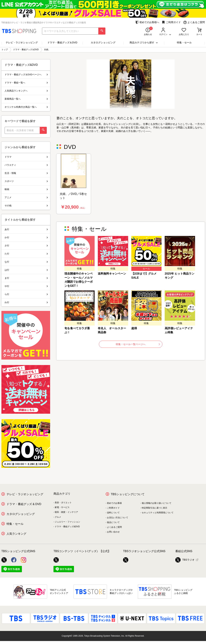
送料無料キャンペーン (112, 274)
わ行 (26, 302)
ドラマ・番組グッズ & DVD (24, 504)
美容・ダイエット (63, 503)
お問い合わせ (113, 532)
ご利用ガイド (171, 22)
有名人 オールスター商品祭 (112, 330)
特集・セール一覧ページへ (138, 344)
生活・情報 (26, 173)
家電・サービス (62, 507)
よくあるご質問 (194, 22)
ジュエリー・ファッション (67, 522)
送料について (113, 513)
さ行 (26, 246)
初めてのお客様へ (147, 22)
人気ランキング (16, 534)
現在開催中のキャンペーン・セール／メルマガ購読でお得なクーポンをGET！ (79, 280)
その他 (26, 206)
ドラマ (26, 157)
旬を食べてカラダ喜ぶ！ (77, 330)
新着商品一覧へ (26, 99)
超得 (134, 328)
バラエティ (26, 165)
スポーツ (26, 181)
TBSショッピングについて (128, 494)
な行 (26, 262)
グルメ (58, 517)
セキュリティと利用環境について (158, 513)
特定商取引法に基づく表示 (154, 508)
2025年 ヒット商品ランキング (180, 276)
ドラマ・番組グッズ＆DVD (62, 42)
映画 (26, 189)
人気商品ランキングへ (26, 91)
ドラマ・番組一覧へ (26, 83)
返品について (113, 522)
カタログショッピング (103, 42)
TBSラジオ (185, 560)
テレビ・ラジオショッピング (22, 42)
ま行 (26, 278)
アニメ (26, 197)
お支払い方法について (118, 518)
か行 (26, 237)
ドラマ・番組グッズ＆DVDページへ (26, 75)
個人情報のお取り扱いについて (157, 503)
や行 (26, 286)
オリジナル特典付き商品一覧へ (26, 107)
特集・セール (184, 42)
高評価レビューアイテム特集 (179, 330)
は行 (26, 270)
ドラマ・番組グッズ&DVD (67, 527)
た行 (26, 254)
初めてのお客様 (114, 503)
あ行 (26, 229)
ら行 (26, 294)
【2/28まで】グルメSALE (144, 276)
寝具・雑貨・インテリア (66, 512)
